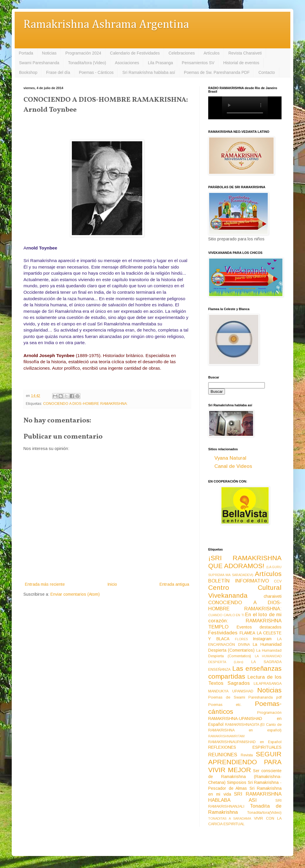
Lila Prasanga (160, 63)
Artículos (211, 53)
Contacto (267, 72)
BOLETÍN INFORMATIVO (239, 581)
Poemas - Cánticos (96, 72)
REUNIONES (223, 755)
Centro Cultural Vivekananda (245, 592)
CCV (278, 581)
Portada (26, 53)
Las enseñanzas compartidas (245, 672)
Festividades (223, 633)
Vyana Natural (230, 458)
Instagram (262, 639)
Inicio (112, 584)
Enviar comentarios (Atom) (75, 594)
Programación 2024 (83, 53)
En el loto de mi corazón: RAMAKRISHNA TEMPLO (245, 621)
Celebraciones (182, 53)
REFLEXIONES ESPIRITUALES (245, 747)
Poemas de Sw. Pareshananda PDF (217, 72)
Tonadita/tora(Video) (264, 813)
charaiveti (273, 596)
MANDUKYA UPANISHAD (231, 691)
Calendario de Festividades (135, 53)
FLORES (241, 639)
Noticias (49, 53)
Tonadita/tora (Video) (87, 63)
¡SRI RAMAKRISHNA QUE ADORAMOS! (245, 562)
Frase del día (58, 72)
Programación (269, 713)
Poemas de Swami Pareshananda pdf (245, 697)
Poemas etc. (225, 705)
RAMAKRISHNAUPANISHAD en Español (245, 742)
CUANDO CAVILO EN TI (226, 615)
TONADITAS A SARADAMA (230, 818)
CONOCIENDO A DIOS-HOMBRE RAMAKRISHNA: (85, 404)
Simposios (237, 782)
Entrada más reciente (45, 584)
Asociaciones (127, 63)
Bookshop (28, 72)
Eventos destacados (259, 627)
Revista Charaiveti (245, 53)
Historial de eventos (241, 63)
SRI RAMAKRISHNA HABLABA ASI (245, 797)
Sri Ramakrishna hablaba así (149, 72)
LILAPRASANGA (268, 684)
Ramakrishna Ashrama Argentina (106, 25)
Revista (247, 755)
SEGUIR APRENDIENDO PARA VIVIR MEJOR (245, 762)
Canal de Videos (233, 466)
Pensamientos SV (198, 63)
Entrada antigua (174, 584)
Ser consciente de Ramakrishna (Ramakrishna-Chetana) (245, 777)
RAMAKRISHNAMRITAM (226, 736)
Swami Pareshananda (39, 63)
